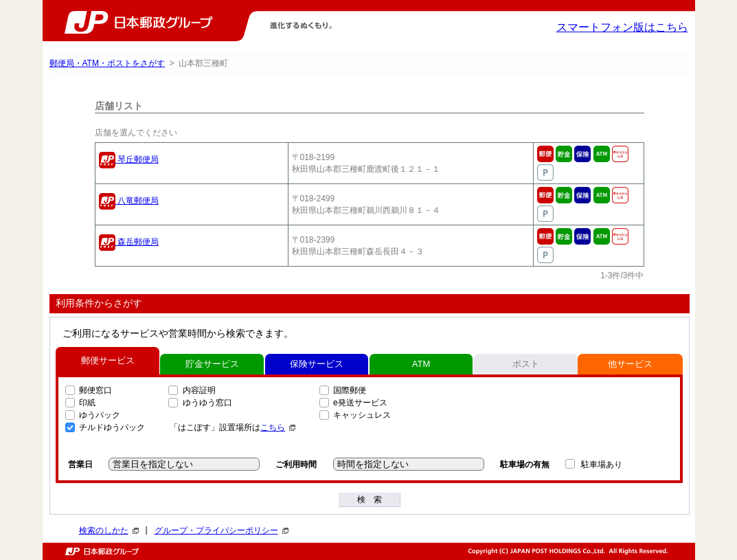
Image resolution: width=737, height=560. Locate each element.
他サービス (630, 364)
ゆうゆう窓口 (207, 403)
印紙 (87, 403)
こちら (278, 427)
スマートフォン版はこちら (622, 27)
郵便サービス (108, 360)
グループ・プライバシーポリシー (222, 530)
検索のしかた (109, 530)
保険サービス (317, 364)
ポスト (526, 364)
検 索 (370, 500)
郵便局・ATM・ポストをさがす (107, 63)
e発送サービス (360, 403)
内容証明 (199, 390)
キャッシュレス (362, 415)
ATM (421, 364)
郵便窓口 (95, 390)
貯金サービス (212, 364)
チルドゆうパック (112, 427)
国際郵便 (350, 390)
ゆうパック (100, 415)
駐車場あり (602, 464)
